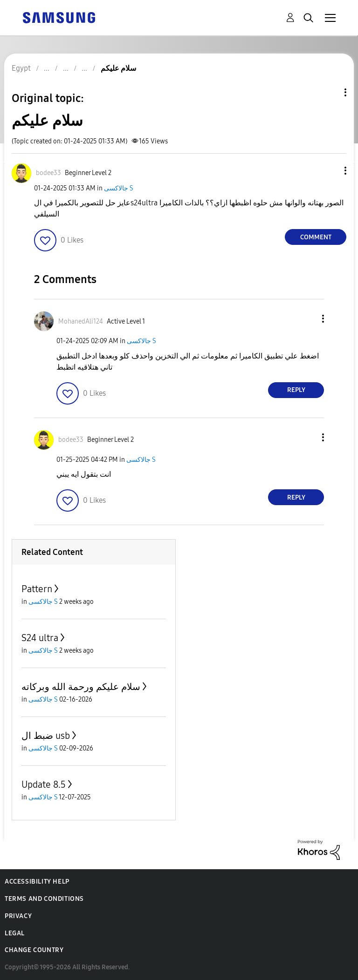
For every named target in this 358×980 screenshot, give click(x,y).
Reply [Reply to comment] (296, 390)
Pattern (37, 589)
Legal (15, 933)
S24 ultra (40, 638)
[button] (330, 171)
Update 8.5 (44, 784)
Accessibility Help (37, 882)
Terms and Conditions (44, 899)
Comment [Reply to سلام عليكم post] (316, 237)
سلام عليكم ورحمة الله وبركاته (81, 687)
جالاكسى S (119, 188)
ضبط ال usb (46, 736)
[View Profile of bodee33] (48, 173)
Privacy (18, 916)
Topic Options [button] (330, 92)
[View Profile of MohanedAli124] (81, 321)
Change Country (34, 950)
